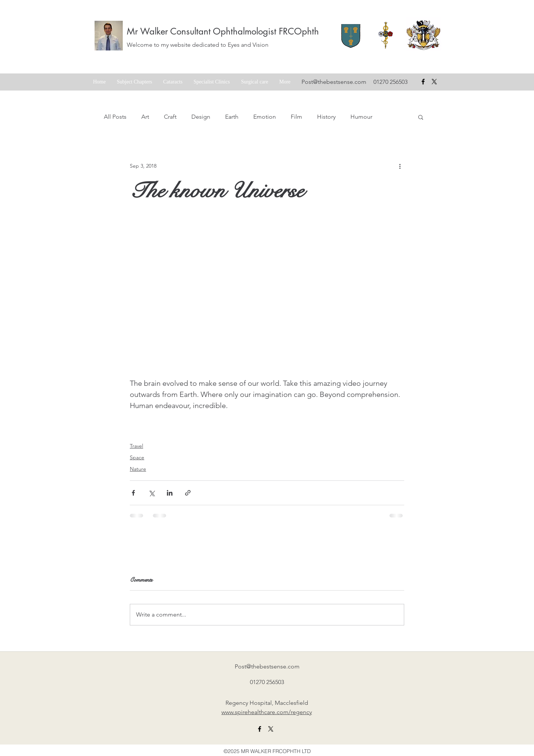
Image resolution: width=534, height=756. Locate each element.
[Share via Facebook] (133, 493)
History (326, 117)
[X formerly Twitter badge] (434, 82)
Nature (138, 469)
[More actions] (400, 166)
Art (145, 117)
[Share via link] (188, 493)
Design (201, 117)
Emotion (265, 117)
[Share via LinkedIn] (170, 493)
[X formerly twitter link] (271, 729)
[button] (421, 117)
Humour (361, 117)
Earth (232, 117)
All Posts (115, 117)
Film (296, 117)
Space (137, 457)
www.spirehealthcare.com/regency (267, 712)
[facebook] (423, 82)
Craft (170, 117)
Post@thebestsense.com (334, 82)
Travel (136, 446)
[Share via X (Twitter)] (151, 493)
